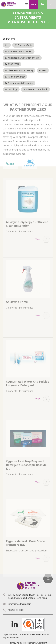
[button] (34, 4)
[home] (9, 4)
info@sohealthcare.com (20, 604)
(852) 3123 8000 (16, 610)
